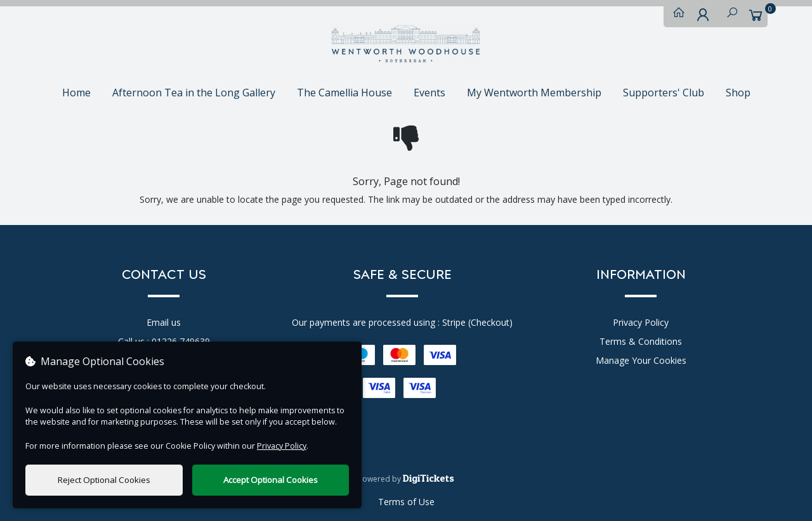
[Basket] (756, 15)
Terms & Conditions (641, 341)
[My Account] (702, 15)
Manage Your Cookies (641, 360)
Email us (164, 322)
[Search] (729, 15)
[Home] (676, 15)
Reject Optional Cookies (104, 480)
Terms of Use (406, 502)
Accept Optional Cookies (271, 480)
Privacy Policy (641, 322)
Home (76, 93)
